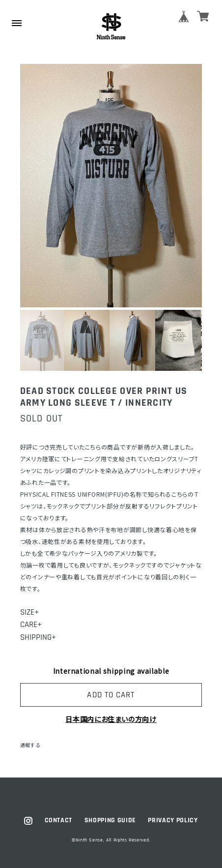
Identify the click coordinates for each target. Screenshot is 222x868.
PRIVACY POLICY (173, 821)
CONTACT (59, 821)
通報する (30, 745)
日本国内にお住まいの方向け (111, 719)
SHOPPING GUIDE (110, 821)
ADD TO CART (111, 695)
